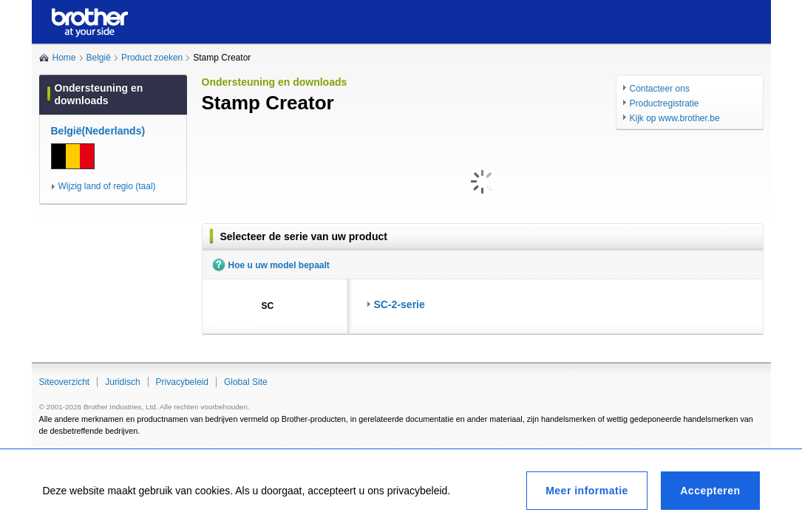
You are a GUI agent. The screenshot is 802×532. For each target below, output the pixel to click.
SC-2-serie (400, 304)
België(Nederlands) (98, 131)
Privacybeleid (182, 382)
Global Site (246, 382)
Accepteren (710, 491)
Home (64, 58)
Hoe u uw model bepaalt (279, 265)
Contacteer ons (660, 89)
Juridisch (122, 382)
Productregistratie (665, 103)
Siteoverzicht (65, 382)
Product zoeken (152, 58)
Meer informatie (587, 491)
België (99, 58)
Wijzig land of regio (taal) (107, 186)
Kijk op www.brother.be (675, 118)
